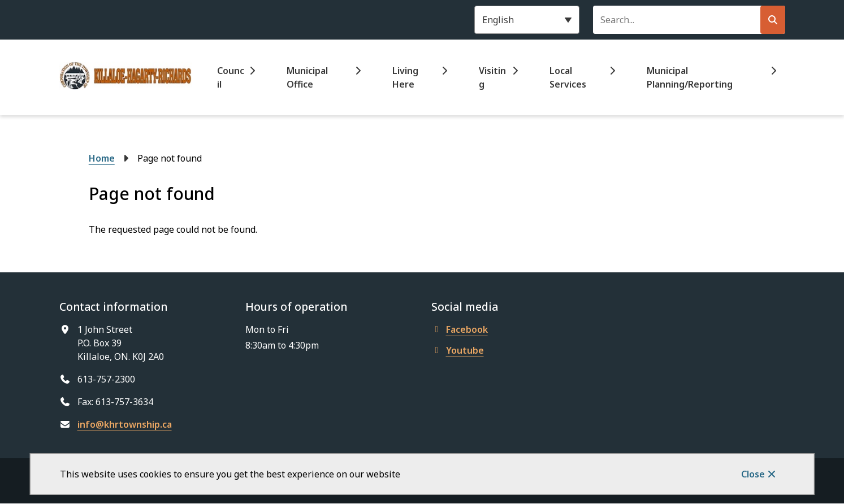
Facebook (460, 329)
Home (102, 158)
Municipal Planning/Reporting (690, 77)
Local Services (568, 77)
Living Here (405, 77)
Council (231, 77)
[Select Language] (527, 20)
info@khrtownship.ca (125, 424)
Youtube (458, 350)
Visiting (492, 77)
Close (753, 474)
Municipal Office (307, 77)
